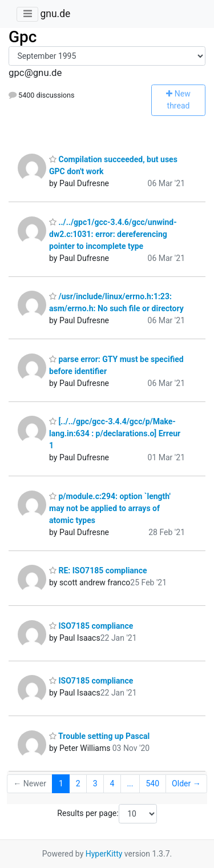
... (130, 783)
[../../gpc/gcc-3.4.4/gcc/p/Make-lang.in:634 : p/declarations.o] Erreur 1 (115, 433)
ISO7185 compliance (91, 626)
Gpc (23, 37)
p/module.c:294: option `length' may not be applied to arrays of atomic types (110, 508)
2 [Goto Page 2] (78, 783)
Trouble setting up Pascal (99, 736)
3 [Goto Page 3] (95, 783)
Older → (186, 783)
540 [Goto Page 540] (152, 783)
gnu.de (55, 14)
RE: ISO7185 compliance (98, 570)
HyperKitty (104, 854)
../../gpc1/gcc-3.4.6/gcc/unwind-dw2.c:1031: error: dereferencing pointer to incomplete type (113, 234)
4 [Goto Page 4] (112, 783)
